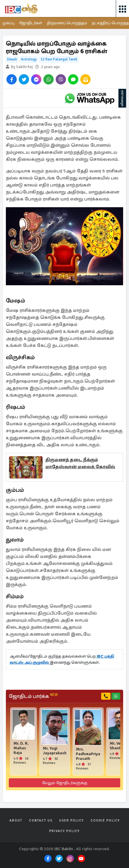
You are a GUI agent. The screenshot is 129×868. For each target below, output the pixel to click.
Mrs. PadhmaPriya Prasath (88, 754)
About (16, 821)
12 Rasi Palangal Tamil (59, 59)
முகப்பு (8, 23)
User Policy (72, 821)
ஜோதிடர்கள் (31, 23)
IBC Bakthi (64, 849)
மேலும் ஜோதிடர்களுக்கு (65, 783)
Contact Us (41, 821)
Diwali (12, 59)
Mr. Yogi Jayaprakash (55, 751)
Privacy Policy (64, 831)
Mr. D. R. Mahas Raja (21, 748)
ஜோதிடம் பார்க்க (33, 696)
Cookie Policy (105, 821)
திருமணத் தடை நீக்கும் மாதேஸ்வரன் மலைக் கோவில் (80, 463)
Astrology (29, 59)
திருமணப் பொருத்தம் (67, 23)
